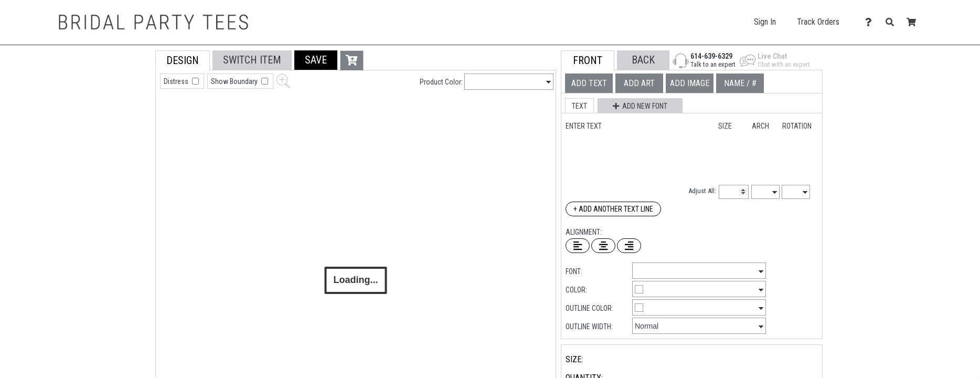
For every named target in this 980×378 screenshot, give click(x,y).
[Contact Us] (871, 22)
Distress (177, 81)
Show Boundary (235, 81)
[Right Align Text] (629, 246)
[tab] (132, 117)
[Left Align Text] (578, 246)
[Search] (893, 22)
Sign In (765, 22)
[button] (316, 60)
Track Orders (818, 22)
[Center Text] (603, 246)
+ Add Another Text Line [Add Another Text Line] (613, 209)
